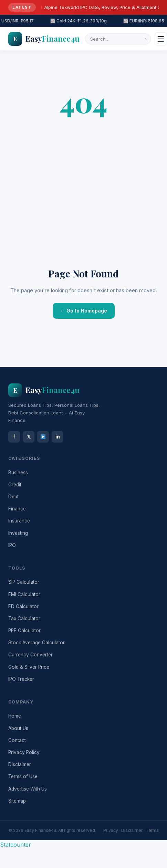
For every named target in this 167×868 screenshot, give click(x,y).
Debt (13, 497)
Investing (18, 533)
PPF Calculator (24, 631)
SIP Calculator (24, 582)
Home (15, 716)
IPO (12, 545)
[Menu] (161, 39)
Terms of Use (23, 776)
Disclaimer (20, 764)
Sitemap (17, 801)
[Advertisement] (65, 195)
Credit (15, 485)
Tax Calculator (24, 618)
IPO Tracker (21, 679)
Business (18, 473)
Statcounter (15, 845)
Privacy (111, 830)
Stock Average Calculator (36, 643)
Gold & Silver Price (29, 667)
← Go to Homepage (84, 311)
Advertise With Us (28, 789)
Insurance (19, 521)
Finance (17, 509)
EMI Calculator (24, 594)
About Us (18, 728)
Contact (17, 740)
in (58, 437)
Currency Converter (30, 655)
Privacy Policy (24, 752)
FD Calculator (23, 606)
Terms (152, 830)
